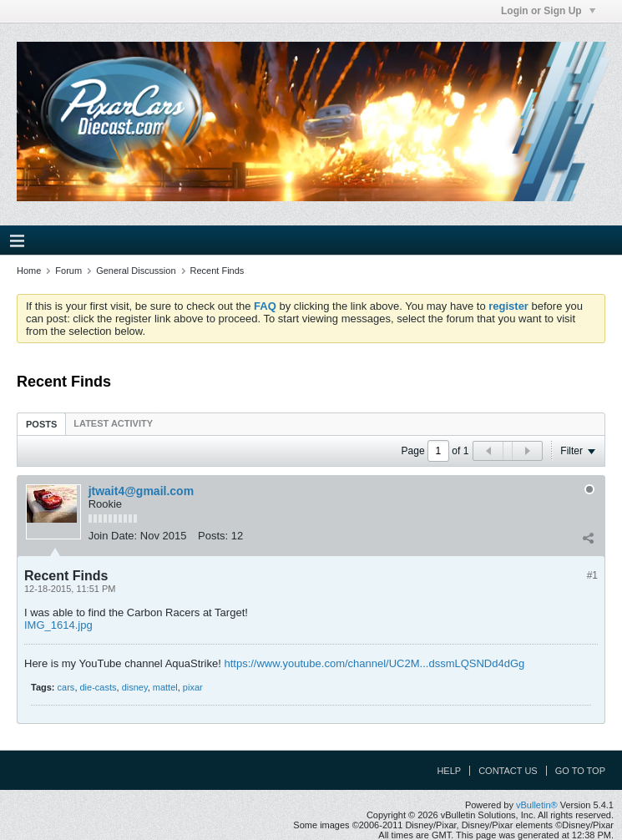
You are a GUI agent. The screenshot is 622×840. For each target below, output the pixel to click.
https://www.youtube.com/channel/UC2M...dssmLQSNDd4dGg (374, 663)
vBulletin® (537, 805)
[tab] (41, 424)
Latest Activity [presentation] (113, 423)
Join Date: (113, 536)
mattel (165, 687)
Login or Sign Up (548, 11)
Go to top (580, 771)
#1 (592, 575)
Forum (68, 271)
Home (29, 271)
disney (135, 687)
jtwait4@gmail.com (141, 491)
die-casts (99, 687)
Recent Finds (217, 271)
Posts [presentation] (41, 424)
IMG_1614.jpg (58, 625)
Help (449, 771)
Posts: (213, 536)
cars (66, 687)
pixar (193, 687)
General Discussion (136, 271)
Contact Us (508, 771)
